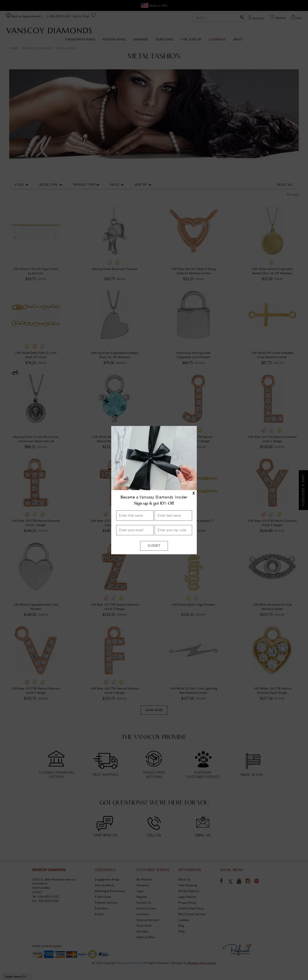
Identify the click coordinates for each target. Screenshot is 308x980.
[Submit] (154, 546)
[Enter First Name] (135, 516)
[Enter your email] (135, 530)
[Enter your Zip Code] (173, 530)
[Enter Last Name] (173, 516)
